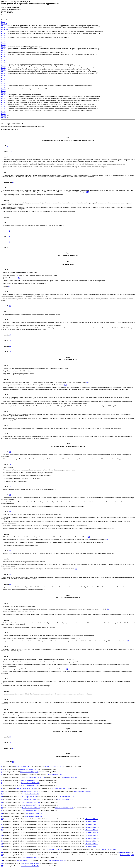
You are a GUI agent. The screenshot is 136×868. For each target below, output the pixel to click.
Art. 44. (6, 574)
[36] (13, 748)
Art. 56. (6, 743)
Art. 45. (6, 584)
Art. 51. (6, 679)
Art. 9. (5, 157)
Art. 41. (6, 534)
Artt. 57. (6, 748)
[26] (107, 540)
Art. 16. (6, 223)
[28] (76, 569)
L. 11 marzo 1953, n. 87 (92, 819)
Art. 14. (6, 200)
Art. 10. (6, 172)
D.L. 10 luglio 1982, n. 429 (23, 766)
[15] (10, 341)
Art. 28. (6, 346)
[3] (13, 182)
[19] (65, 385)
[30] (10, 584)
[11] (19, 278)
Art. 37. (6, 465)
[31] (108, 609)
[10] (10, 248)
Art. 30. (6, 365)
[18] (87, 382)
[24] (10, 512)
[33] (67, 669)
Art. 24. (6, 311)
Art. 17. (6, 231)
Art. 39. (6, 495)
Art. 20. (6, 248)
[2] (12, 151)
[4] (86, 192)
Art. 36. (6, 452)
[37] (13, 762)
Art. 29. (6, 352)
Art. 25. (6, 320)
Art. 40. (6, 512)
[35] (10, 743)
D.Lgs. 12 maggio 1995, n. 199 (33, 813)
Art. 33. (6, 411)
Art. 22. (6, 292)
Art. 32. (6, 395)
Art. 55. (6, 737)
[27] (10, 551)
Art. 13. (6, 188)
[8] (10, 236)
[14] (10, 335)
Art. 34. (6, 426)
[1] (7, 146)
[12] (9, 286)
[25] (89, 537)
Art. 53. (6, 700)
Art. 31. (6, 379)
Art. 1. (4, 146)
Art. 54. (6, 709)
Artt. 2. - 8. (7, 151)
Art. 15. (6, 217)
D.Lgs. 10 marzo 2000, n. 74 (66, 797)
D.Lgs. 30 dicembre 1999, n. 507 (82, 791)
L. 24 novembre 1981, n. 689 (54, 775)
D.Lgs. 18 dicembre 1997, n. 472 (55, 766)
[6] (10, 217)
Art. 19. (6, 242)
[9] (10, 242)
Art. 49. (6, 647)
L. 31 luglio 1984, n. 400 (32, 794)
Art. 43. (6, 559)
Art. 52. (6, 691)
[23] (10, 495)
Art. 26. (6, 335)
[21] (10, 465)
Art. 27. (6, 341)
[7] (10, 231)
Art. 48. (6, 633)
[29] (10, 574)
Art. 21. (6, 270)
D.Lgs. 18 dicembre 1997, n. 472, (29, 772)
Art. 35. (6, 434)
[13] (10, 306)
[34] (10, 737)
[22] (10, 487)
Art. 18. (6, 236)
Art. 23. (6, 306)
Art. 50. (6, 656)
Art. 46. (6, 604)
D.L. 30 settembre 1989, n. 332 (31, 808)
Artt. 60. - (6, 762)
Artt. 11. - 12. (7, 182)
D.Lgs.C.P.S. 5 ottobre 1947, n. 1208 (34, 777)
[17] (10, 352)
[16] (10, 346)
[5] (88, 192)
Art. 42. (6, 551)
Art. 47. (6, 620)
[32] (128, 641)
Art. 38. (6, 487)
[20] (10, 452)
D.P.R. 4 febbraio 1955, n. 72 (24, 860)
